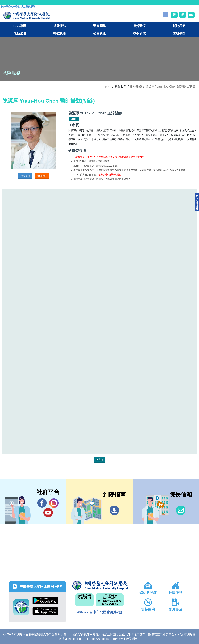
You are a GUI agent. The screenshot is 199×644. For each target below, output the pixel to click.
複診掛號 (25, 176)
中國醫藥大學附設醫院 (99, 585)
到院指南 (114, 510)
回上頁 (99, 460)
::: (3, 2)
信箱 (181, 510)
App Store (45, 611)
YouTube (48, 512)
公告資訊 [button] (99, 33)
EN (191, 15)
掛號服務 (136, 86)
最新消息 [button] (20, 33)
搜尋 (165, 15)
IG (54, 503)
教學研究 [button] (139, 33)
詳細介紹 (42, 176)
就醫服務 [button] (60, 26)
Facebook (42, 503)
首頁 (108, 86)
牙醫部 (74, 119)
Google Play (45, 601)
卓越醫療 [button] (139, 26)
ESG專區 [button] (20, 26)
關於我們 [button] (179, 26)
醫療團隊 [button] (99, 26)
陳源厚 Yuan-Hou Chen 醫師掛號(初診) (171, 86)
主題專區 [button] (179, 33)
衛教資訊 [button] (60, 33)
